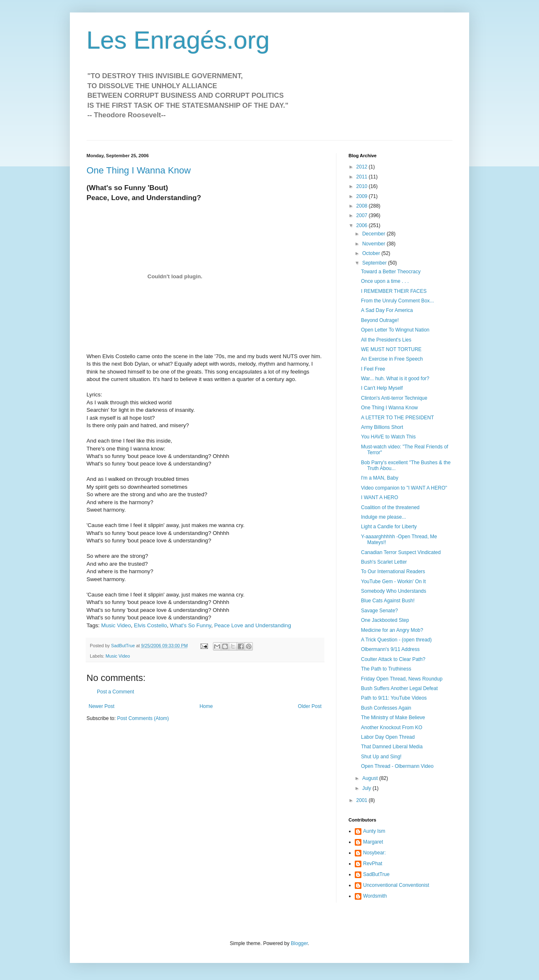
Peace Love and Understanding (253, 625)
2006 (363, 225)
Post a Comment (115, 692)
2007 (363, 215)
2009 (363, 196)
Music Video (116, 625)
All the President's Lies (386, 340)
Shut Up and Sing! (381, 757)
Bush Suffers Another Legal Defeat (399, 688)
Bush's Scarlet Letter (384, 562)
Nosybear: (375, 853)
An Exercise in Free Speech (392, 359)
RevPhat (373, 864)
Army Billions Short (382, 427)
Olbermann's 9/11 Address (390, 649)
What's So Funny (191, 625)
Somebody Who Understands (394, 591)
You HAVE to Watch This (388, 437)
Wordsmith (375, 896)
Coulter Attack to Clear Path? (393, 659)
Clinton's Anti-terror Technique (394, 398)
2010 (363, 186)
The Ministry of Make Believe (393, 718)
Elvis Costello (150, 625)
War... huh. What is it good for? (395, 379)
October (372, 253)
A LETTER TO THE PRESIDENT (397, 418)
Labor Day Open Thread (388, 737)
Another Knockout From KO (392, 728)
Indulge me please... (383, 517)
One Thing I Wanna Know (139, 170)
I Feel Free (373, 369)
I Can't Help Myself (382, 388)
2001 (363, 800)
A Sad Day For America (387, 310)
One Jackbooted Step (385, 620)
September (375, 263)
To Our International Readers (393, 572)
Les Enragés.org (178, 40)
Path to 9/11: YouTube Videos (394, 698)
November (375, 244)
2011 (363, 177)
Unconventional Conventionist (396, 885)
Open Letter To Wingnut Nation (395, 330)
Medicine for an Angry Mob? (392, 630)
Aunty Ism (374, 831)
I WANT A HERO (380, 497)
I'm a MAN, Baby (380, 478)
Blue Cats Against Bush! (388, 601)
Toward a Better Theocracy (391, 272)
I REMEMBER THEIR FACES (394, 291)
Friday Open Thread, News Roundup (402, 679)
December (375, 234)
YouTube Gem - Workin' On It (393, 582)
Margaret (373, 842)
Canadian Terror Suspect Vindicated (401, 552)
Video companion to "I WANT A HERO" (404, 488)
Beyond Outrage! (380, 320)
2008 (363, 206)
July (367, 788)
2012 (363, 167)
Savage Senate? (380, 611)
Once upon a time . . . (385, 281)
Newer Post (101, 706)
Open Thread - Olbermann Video (397, 766)
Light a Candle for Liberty (389, 527)
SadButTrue (376, 874)
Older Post (310, 706)
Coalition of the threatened (390, 507)
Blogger (299, 943)
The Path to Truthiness (386, 669)
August (371, 778)
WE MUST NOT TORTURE (391, 349)
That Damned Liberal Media (392, 747)
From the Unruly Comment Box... (397, 301)
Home (206, 706)
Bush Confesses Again (386, 708)
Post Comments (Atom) (143, 718)
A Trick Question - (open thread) (396, 640)
